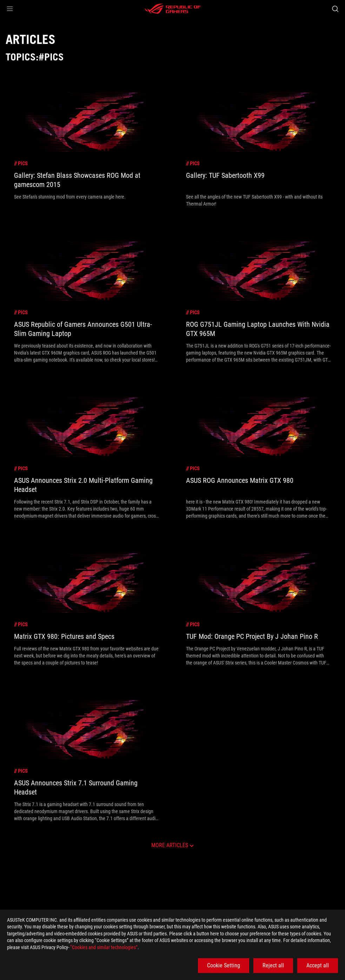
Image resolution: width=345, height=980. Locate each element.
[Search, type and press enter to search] (335, 9)
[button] (10, 9)
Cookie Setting (224, 965)
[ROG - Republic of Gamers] (173, 9)
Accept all (318, 965)
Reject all (273, 965)
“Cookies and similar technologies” (104, 947)
